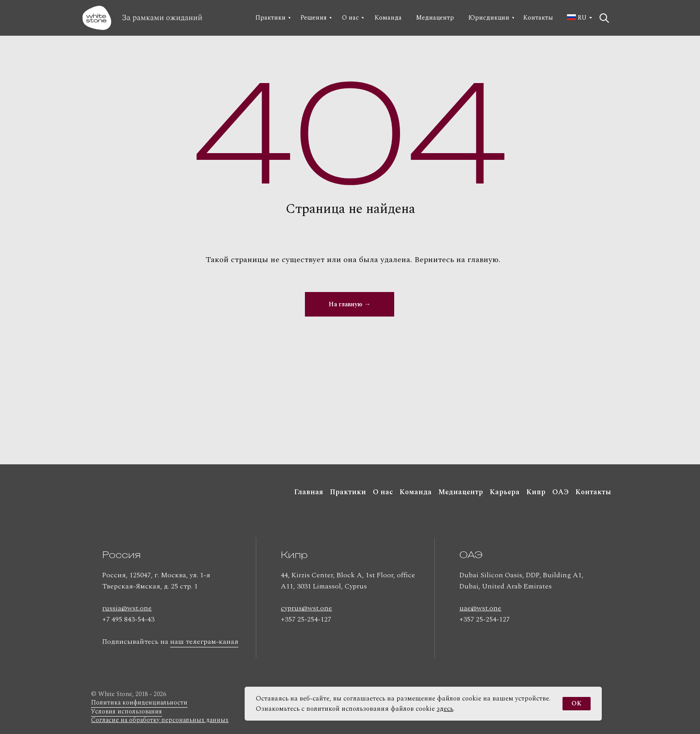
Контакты (593, 492)
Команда (416, 492)
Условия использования (127, 711)
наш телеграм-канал (204, 642)
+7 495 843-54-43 (128, 619)
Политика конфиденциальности (139, 703)
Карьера (505, 492)
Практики (348, 492)
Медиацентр (461, 492)
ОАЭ (560, 492)
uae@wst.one (480, 608)
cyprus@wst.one (306, 608)
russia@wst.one (127, 608)
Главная (309, 492)
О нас (383, 492)
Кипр (536, 492)
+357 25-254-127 (306, 619)
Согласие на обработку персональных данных (160, 720)
